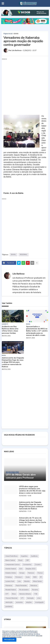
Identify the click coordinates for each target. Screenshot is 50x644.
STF (7, 594)
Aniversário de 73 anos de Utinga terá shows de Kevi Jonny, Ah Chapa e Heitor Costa (32, 520)
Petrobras (34, 586)
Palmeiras (9, 586)
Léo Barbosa (18, 274)
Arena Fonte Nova (11, 556)
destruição (9, 602)
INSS (35, 577)
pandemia (9, 607)
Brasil (20, 560)
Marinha (27, 581)
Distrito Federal (11, 569)
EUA (21, 569)
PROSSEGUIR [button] (9, 640)
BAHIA (16, 34)
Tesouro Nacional (11, 598)
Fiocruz (40, 573)
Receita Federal (11, 590)
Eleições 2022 (31, 569)
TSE (36, 594)
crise (39, 598)
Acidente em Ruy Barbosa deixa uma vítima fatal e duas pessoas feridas (10, 330)
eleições (29, 602)
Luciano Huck (10, 581)
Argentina (24, 556)
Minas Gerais (37, 581)
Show (14, 594)
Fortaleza (9, 577)
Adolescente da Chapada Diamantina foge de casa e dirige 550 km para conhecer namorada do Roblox (13, 362)
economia (19, 602)
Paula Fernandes (21, 586)
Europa (22, 573)
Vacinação (30, 598)
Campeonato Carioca (12, 565)
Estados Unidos (11, 573)
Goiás (28, 577)
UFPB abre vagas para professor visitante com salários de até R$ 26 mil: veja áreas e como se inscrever (32, 490)
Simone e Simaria (25, 594)
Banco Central (10, 560)
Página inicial (8, 34)
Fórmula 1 (19, 577)
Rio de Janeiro (24, 590)
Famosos (31, 573)
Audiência (34, 556)
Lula (19, 581)
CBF (27, 560)
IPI (41, 577)
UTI (22, 598)
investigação (39, 602)
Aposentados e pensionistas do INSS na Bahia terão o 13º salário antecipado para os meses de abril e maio (37, 331)
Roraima (35, 590)
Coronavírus (27, 565)
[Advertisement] (25, 86)
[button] (3, 3)
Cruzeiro (38, 565)
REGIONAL (24, 255)
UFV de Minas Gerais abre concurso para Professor (21, 476)
